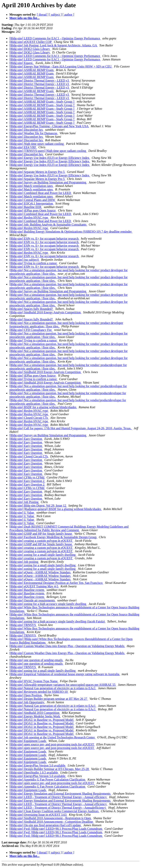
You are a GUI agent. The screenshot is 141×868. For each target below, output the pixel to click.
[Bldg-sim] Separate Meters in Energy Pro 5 (37, 172)
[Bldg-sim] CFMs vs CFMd (27, 477)
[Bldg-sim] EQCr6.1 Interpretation (32, 203)
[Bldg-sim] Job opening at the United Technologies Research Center (53, 737)
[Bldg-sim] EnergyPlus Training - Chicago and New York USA (49, 126)
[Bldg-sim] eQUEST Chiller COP (31, 42)
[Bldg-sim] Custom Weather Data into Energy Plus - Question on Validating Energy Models (67, 646)
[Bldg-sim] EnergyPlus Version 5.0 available (38, 765)
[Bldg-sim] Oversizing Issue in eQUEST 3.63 (38, 815)
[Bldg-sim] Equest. (22, 63)
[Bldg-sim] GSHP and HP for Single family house (41, 534)
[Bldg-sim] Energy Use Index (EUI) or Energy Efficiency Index (50, 158)
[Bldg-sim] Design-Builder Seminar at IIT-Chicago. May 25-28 (49, 769)
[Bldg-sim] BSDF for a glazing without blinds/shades (43, 407)
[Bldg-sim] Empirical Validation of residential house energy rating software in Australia (65, 674)
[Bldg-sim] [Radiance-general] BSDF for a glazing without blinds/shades (56, 509)
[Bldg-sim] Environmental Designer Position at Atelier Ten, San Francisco (56, 583)
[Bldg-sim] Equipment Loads (28, 741)
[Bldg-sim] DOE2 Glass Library (30, 49)
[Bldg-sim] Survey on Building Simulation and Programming (48, 182)
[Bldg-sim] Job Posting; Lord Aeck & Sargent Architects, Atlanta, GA (53, 45)
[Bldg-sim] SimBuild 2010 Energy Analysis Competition (45, 312)
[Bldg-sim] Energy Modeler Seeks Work (35, 716)
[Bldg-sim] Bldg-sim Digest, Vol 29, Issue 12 (38, 506)
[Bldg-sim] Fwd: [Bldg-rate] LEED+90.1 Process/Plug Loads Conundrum (56, 829)
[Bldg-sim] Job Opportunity (27, 702)
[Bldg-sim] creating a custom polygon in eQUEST (41, 541)
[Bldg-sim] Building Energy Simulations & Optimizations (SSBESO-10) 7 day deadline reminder (71, 232)
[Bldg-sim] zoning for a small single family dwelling (43, 555)
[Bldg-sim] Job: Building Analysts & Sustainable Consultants (48, 225)
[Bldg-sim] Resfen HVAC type (29, 217)
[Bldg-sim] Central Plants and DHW (33, 200)
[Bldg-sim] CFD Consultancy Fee (31, 330)
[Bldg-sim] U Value (22, 513)
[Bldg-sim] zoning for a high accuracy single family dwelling (48, 604)
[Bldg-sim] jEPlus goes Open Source (33, 210)
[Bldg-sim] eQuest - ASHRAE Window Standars (40, 572)
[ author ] (68, 15)
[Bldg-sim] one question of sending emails (36, 660)
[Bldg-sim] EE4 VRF (23, 147)
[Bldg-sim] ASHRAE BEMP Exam (32, 70)
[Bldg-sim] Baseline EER (26, 207)
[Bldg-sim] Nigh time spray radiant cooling (37, 144)
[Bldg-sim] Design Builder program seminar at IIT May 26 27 (49, 699)
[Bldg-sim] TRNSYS (23, 625)
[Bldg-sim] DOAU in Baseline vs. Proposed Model (42, 720)
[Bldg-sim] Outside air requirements (32, 600)
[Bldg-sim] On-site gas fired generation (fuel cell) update (46, 825)
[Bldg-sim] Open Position (26, 695)
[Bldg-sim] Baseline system (27, 590)
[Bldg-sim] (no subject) (24, 260)
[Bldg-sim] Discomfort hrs (26, 130)
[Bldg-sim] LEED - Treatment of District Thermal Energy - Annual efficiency (58, 797)
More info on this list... (24, 18)
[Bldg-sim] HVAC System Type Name (34, 681)
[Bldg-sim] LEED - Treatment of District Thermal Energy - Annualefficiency (58, 808)
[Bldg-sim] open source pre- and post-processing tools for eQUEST (52, 744)
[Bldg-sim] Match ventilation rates (31, 186)
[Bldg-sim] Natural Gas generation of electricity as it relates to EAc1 (53, 688)
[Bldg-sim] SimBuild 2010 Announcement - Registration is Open (51, 818)
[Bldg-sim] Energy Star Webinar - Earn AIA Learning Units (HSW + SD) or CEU (61, 66)
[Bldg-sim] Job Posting (24, 502)
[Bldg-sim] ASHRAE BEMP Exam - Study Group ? (42, 102)
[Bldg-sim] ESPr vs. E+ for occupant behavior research (44, 239)
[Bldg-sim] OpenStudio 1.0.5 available (34, 772)
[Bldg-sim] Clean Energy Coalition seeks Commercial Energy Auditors (54, 811)
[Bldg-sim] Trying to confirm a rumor (33, 263)
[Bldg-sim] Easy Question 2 (27, 481)
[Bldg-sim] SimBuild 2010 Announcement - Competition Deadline (52, 822)
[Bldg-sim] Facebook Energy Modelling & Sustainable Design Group (53, 537)
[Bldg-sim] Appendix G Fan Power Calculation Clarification (48, 780)
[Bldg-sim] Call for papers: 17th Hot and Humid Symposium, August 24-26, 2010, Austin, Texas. (71, 428)
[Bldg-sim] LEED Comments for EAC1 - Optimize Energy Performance (55, 38)
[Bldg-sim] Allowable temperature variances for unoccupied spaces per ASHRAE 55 (63, 685)
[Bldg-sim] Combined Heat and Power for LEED (41, 193)
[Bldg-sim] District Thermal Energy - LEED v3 (40, 80)
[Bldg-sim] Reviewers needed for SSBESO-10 (39, 692)
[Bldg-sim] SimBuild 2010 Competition (35, 713)
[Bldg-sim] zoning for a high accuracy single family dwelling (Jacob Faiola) (57, 621)
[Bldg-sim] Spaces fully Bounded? (31, 309)
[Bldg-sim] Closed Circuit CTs (29, 418)
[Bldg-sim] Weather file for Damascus (34, 133)
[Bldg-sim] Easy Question (26, 439)
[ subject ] (56, 15)
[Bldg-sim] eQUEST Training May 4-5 (34, 586)
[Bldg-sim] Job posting (24, 562)
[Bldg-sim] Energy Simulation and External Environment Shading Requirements (60, 794)
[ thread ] (43, 15)
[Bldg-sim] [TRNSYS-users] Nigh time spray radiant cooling (48, 151)
